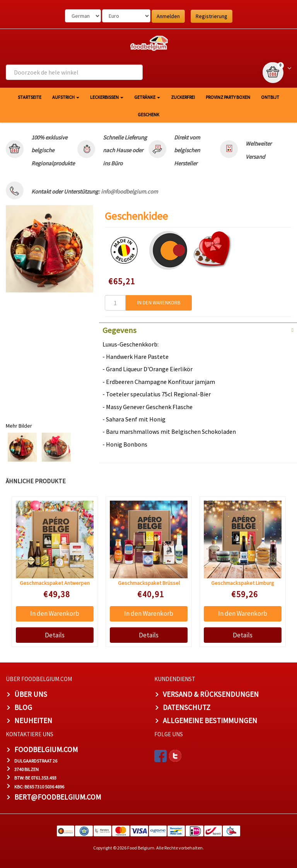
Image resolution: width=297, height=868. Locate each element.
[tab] (198, 330)
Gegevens (119, 330)
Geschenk (148, 115)
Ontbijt (270, 97)
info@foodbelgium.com (129, 191)
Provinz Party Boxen (228, 97)
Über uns (31, 694)
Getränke (147, 97)
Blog (23, 707)
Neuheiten (33, 720)
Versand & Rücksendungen (211, 694)
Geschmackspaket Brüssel (149, 583)
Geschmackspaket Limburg (243, 583)
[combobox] (74, 72)
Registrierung (212, 16)
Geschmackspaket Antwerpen (55, 583)
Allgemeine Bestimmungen (210, 720)
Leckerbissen (107, 97)
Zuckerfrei (183, 97)
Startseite (30, 97)
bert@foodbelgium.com (58, 797)
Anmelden (168, 16)
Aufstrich (66, 97)
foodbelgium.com (46, 749)
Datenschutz (187, 707)
